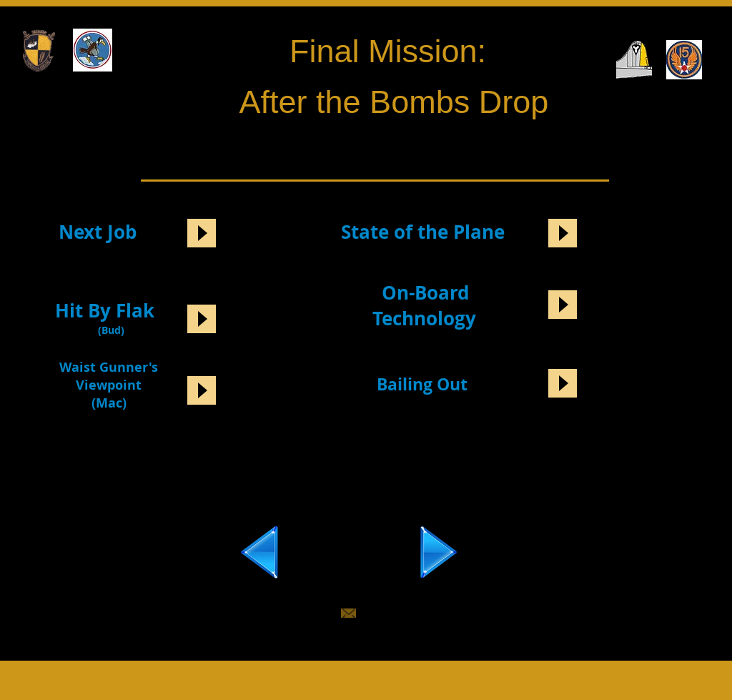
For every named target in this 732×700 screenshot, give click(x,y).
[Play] (202, 233)
